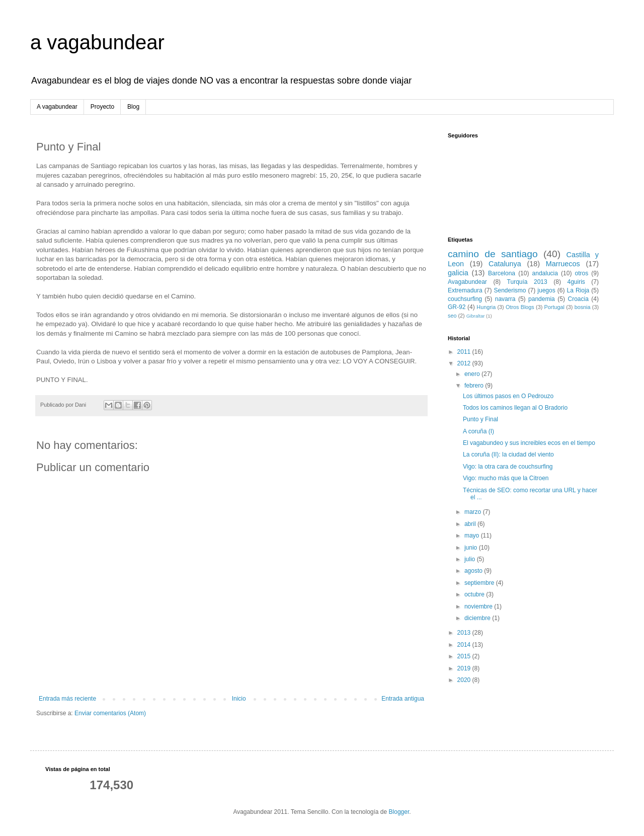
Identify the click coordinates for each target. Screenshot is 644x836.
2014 (465, 645)
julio (471, 559)
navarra (505, 299)
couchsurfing (465, 299)
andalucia (545, 273)
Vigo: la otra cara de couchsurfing (508, 467)
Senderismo (510, 290)
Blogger (399, 812)
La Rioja (578, 290)
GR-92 (457, 307)
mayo (473, 536)
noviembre (479, 606)
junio (472, 548)
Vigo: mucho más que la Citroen (506, 478)
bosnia (583, 307)
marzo (474, 512)
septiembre (480, 583)
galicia (458, 273)
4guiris (576, 282)
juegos (546, 290)
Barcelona (502, 273)
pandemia (542, 299)
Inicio (239, 699)
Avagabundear (467, 282)
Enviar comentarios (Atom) (110, 713)
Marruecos (563, 264)
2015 (465, 656)
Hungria (486, 307)
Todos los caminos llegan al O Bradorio (515, 408)
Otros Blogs (520, 307)
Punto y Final (480, 419)
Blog (133, 107)
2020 (465, 680)
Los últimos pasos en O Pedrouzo (508, 396)
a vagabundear (97, 42)
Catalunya (505, 264)
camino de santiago (493, 254)
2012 (465, 363)
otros (582, 273)
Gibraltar (476, 316)
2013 (465, 633)
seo (452, 316)
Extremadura (465, 290)
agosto (474, 571)
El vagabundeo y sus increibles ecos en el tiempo (529, 443)
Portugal (554, 307)
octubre (475, 594)
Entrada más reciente (67, 699)
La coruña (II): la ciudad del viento (508, 454)
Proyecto (102, 107)
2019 (465, 668)
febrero (475, 386)
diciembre (478, 618)
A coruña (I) (478, 431)
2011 (465, 352)
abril (471, 524)
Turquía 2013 (527, 282)
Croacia (578, 299)
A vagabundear (57, 107)
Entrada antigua (403, 699)
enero (473, 374)
